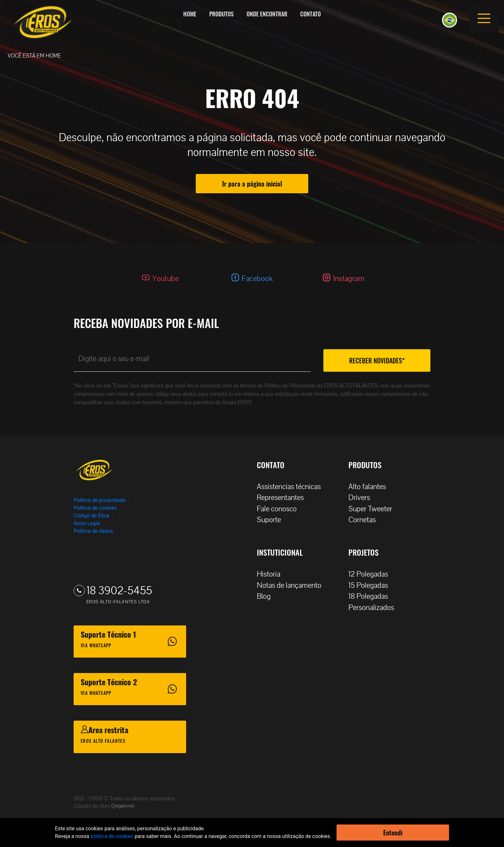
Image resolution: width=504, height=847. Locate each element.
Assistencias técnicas (292, 487)
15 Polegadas (371, 585)
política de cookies (112, 836)
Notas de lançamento (292, 585)
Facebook (257, 279)
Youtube (166, 279)
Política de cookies (95, 508)
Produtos (221, 14)
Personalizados (374, 608)
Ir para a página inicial (252, 184)
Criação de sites (92, 806)
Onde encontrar (267, 14)
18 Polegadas (371, 596)
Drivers (362, 498)
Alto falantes (370, 487)
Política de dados (93, 531)
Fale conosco (280, 509)
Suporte (272, 520)
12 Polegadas (371, 574)
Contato (310, 14)
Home (190, 14)
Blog (267, 596)
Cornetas (365, 520)
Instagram (349, 279)
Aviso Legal (87, 523)
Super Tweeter (370, 509)
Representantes (283, 498)
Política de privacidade (99, 500)
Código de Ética (91, 516)
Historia (272, 574)
